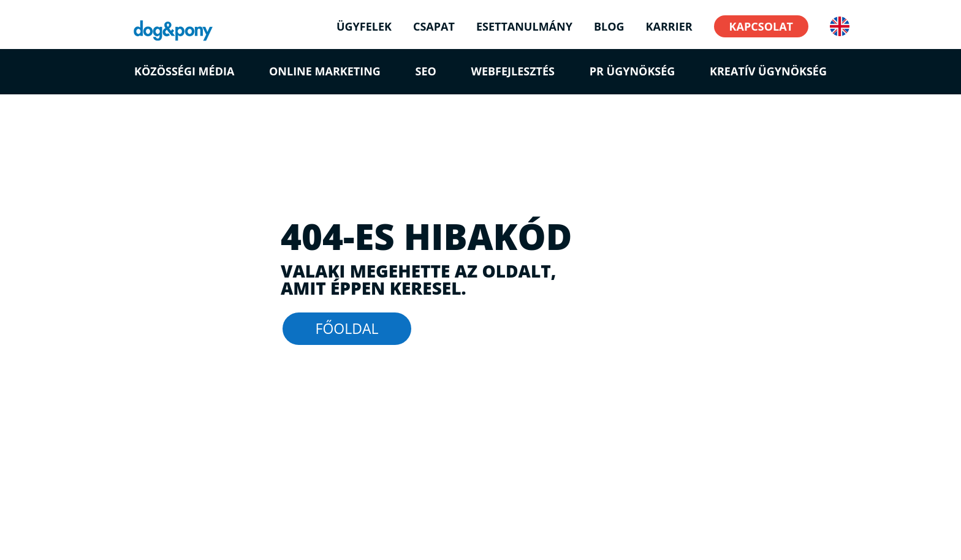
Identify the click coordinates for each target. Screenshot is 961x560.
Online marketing (325, 71)
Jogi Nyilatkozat (152, 530)
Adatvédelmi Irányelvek (238, 530)
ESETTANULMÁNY (524, 28)
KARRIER (669, 28)
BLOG (609, 28)
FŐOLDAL (347, 328)
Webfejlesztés (513, 71)
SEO (426, 71)
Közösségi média (184, 71)
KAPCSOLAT (761, 26)
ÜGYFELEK (364, 28)
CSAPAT (434, 28)
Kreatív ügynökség (768, 71)
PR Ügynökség (632, 71)
